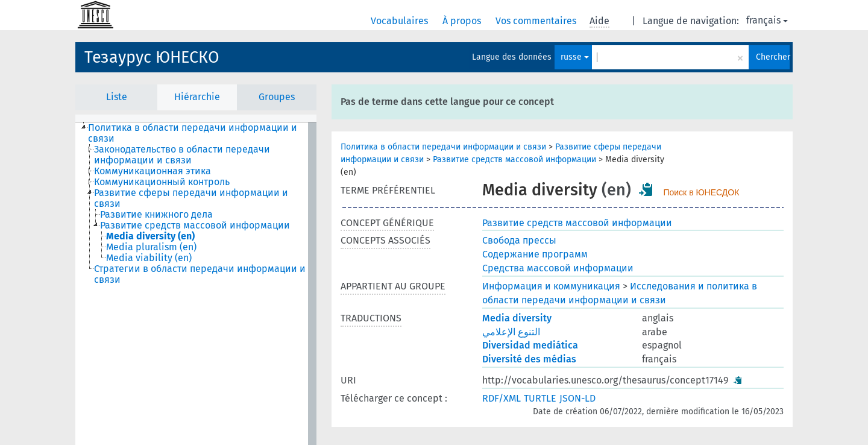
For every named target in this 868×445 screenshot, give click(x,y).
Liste (117, 97)
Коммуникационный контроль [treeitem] (162, 182)
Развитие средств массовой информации (514, 159)
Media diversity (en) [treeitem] (150, 236)
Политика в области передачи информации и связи (443, 147)
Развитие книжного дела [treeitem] (156, 215)
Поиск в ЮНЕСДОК (701, 192)
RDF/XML (502, 398)
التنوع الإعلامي (511, 332)
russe (575, 57)
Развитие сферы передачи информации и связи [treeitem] (191, 198)
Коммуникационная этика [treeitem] (153, 171)
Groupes (277, 97)
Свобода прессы (519, 240)
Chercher (773, 57)
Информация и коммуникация (551, 286)
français (767, 20)
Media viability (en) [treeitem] (149, 258)
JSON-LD (577, 398)
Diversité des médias (529, 359)
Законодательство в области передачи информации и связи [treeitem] (182, 155)
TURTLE (540, 398)
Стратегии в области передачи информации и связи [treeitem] (200, 274)
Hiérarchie (197, 97)
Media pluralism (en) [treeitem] (151, 247)
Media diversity (517, 318)
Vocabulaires (401, 21)
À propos (463, 21)
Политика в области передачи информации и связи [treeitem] (193, 133)
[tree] (196, 284)
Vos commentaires (537, 21)
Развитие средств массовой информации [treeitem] (195, 226)
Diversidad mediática (530, 345)
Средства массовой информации (558, 268)
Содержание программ (535, 254)
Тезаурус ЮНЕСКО (152, 57)
